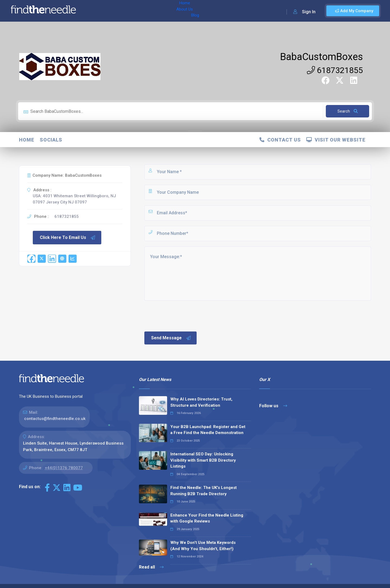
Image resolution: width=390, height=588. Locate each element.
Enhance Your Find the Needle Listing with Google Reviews (207, 518)
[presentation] (185, 316)
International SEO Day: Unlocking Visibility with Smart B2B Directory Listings (203, 460)
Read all (151, 567)
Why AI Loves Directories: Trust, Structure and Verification (201, 402)
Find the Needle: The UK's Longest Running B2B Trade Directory (204, 491)
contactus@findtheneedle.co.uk (55, 419)
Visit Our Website (336, 140)
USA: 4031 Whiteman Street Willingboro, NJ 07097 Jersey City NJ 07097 (74, 199)
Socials (51, 140)
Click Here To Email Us (68, 238)
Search (348, 111)
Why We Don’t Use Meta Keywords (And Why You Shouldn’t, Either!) (203, 546)
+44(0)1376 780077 (64, 468)
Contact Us (280, 140)
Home (96, 11)
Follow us (273, 406)
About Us (116, 11)
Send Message (171, 338)
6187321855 (335, 70)
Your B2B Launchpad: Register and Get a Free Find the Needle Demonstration (208, 430)
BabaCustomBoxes (321, 57)
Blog (135, 11)
